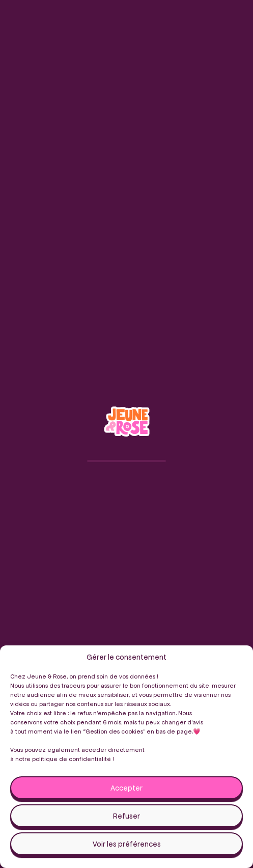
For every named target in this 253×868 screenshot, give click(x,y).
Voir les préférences (127, 844)
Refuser (126, 816)
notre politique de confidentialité (63, 759)
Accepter (126, 788)
